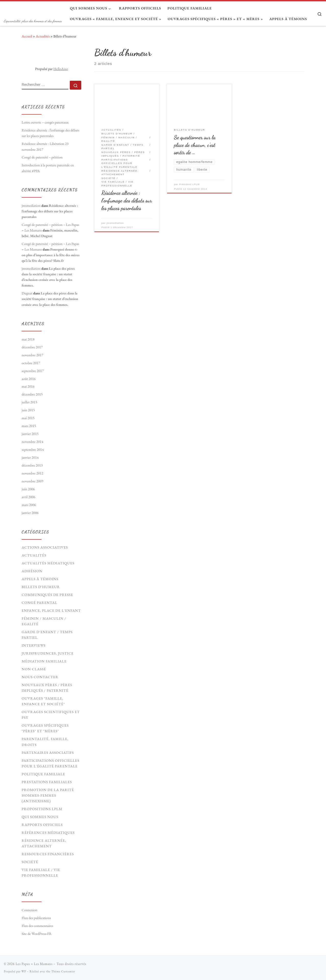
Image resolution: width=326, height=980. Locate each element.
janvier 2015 (30, 434)
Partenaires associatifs (48, 753)
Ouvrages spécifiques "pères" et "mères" (45, 728)
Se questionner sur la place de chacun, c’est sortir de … (195, 145)
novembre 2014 (32, 442)
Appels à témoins (40, 579)
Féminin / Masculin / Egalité (44, 621)
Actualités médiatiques (48, 563)
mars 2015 (29, 426)
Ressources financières (48, 854)
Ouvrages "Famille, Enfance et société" (43, 701)
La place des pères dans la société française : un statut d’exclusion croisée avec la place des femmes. (50, 299)
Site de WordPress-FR (37, 934)
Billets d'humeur (41, 587)
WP (24, 971)
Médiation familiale (44, 661)
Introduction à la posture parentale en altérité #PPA (48, 168)
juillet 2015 (29, 402)
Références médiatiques (48, 833)
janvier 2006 (30, 513)
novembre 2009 (32, 481)
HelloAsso (60, 69)
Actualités (43, 36)
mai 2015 (28, 418)
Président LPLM (189, 184)
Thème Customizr (63, 971)
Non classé (34, 669)
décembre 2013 (32, 465)
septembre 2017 (33, 371)
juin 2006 (28, 489)
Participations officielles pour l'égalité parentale (50, 763)
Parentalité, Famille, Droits (45, 742)
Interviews (34, 645)
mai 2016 (28, 386)
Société (30, 862)
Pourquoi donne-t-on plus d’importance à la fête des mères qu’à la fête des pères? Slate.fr (51, 255)
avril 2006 (29, 497)
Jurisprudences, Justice (48, 653)
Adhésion (32, 571)
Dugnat (27, 293)
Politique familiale (43, 774)
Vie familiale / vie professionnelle (41, 873)
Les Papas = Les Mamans (34, 964)
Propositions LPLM (42, 809)
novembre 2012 (32, 473)
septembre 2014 (33, 450)
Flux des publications (36, 918)
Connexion (30, 910)
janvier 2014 (30, 457)
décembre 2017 (32, 347)
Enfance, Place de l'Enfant (51, 610)
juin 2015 (28, 410)
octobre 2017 (31, 363)
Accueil (27, 36)
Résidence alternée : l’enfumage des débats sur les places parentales (127, 200)
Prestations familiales (47, 782)
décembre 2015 (32, 394)
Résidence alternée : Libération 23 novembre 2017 (45, 146)
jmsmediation (115, 223)
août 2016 (29, 379)
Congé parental (39, 603)
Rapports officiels (42, 825)
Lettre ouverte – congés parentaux (45, 122)
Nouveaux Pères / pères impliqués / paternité (47, 688)
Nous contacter (40, 677)
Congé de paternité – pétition (42, 157)
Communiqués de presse (47, 595)
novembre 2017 (32, 355)
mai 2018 (28, 339)
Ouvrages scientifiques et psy (51, 715)
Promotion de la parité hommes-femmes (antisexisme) (48, 795)
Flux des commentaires (37, 926)
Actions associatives (45, 547)
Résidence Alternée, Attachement (44, 843)
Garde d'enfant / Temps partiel (47, 635)
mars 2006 (29, 505)
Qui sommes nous (40, 817)
